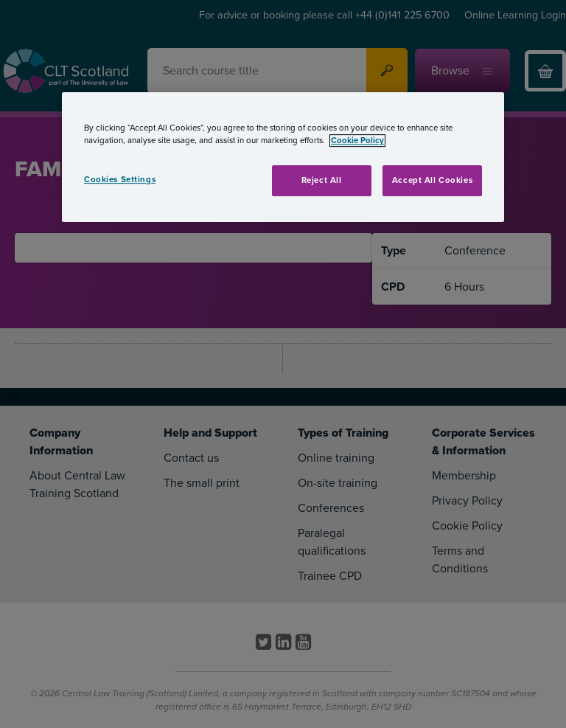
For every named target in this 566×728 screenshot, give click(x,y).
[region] (283, 157)
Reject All (322, 180)
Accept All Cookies (432, 180)
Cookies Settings (120, 180)
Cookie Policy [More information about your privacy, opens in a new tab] (357, 141)
